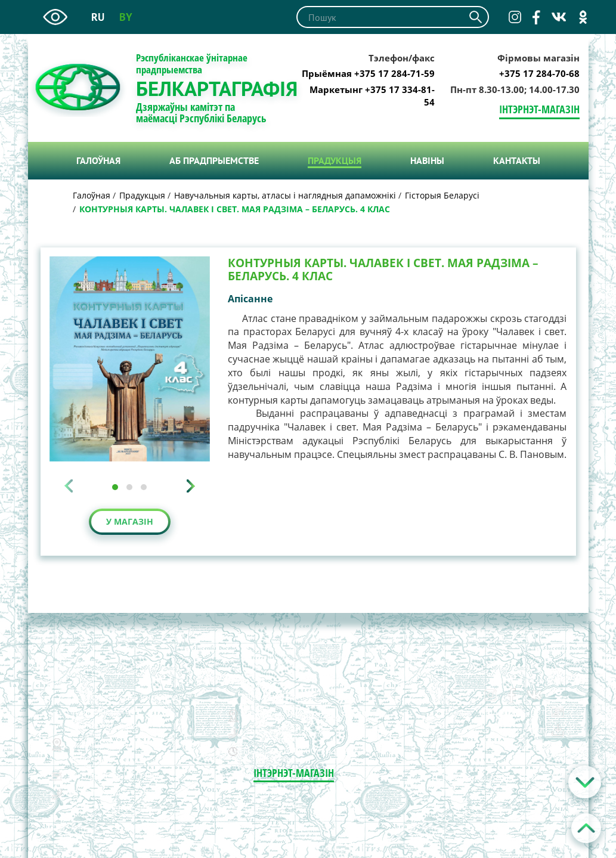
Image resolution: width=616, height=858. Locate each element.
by (126, 17)
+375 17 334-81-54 (108, 807)
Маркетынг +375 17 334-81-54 (372, 96)
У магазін (130, 521)
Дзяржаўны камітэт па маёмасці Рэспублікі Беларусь (201, 113)
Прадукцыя (335, 160)
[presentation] (69, 486)
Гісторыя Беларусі (442, 195)
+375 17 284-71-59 (108, 793)
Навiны (427, 160)
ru (98, 17)
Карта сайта (539, 747)
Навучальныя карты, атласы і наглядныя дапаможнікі (285, 195)
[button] (115, 487)
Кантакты (517, 160)
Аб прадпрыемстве (214, 160)
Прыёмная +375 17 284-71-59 (368, 73)
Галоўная (98, 160)
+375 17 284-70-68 (539, 73)
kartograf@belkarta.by (114, 775)
